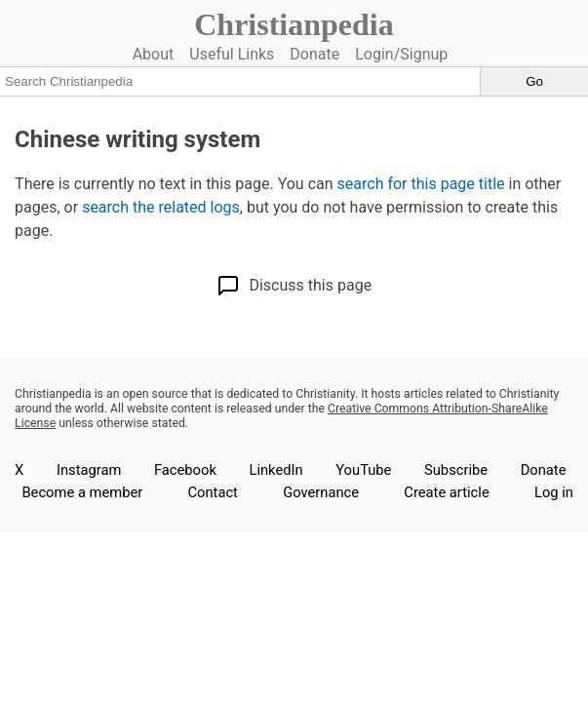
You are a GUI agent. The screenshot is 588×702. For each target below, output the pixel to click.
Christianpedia (294, 24)
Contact (212, 492)
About (154, 54)
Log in (554, 492)
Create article (446, 492)
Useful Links (232, 54)
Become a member (82, 492)
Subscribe (456, 470)
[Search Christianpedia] (240, 81)
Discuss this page (294, 286)
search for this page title (421, 184)
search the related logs (161, 207)
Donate (314, 54)
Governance (321, 492)
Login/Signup (401, 54)
